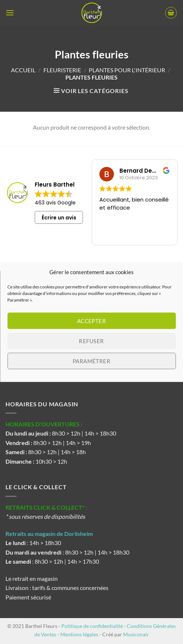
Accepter (92, 321)
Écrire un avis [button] (59, 218)
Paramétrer (92, 361)
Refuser (91, 341)
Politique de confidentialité (92, 626)
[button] (10, 13)
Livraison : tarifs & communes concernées (57, 588)
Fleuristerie (62, 70)
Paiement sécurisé (28, 597)
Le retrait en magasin (32, 578)
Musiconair (136, 634)
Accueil (23, 70)
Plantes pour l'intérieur (127, 70)
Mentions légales (79, 634)
